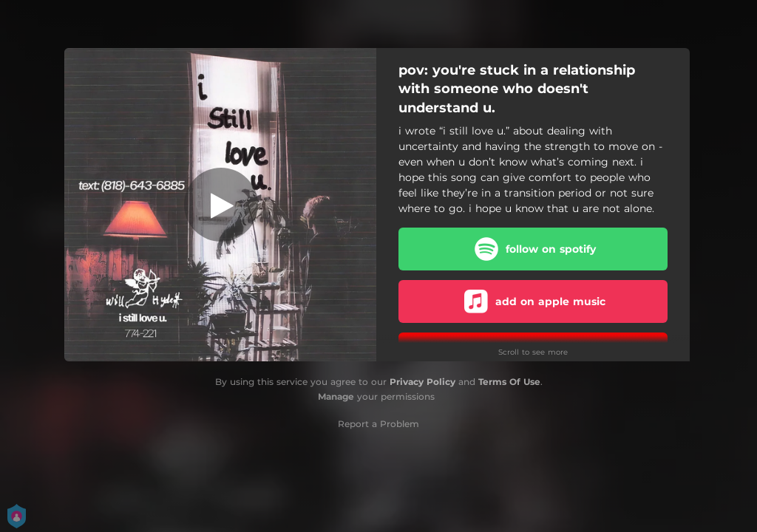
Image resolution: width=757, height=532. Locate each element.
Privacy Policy (422, 382)
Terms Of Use (509, 382)
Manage (336, 396)
